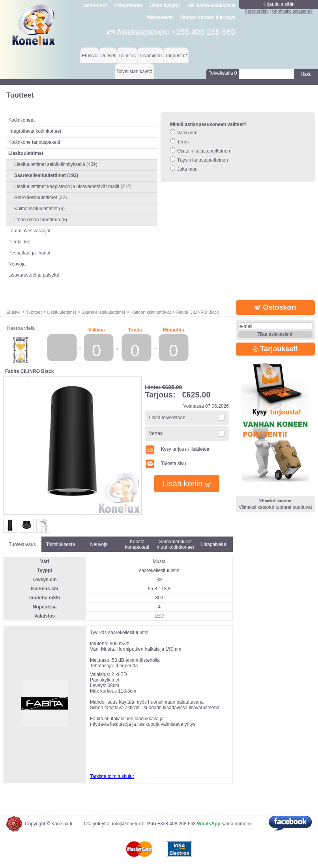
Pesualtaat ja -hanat (29, 253)
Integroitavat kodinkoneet (35, 131)
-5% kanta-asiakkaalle (211, 6)
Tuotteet (34, 312)
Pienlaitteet (20, 242)
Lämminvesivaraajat (29, 231)
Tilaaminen (150, 56)
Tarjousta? (176, 56)
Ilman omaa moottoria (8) (41, 220)
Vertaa (156, 433)
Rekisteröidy (257, 11)
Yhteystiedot (128, 6)
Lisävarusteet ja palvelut (34, 275)
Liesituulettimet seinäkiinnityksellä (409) (56, 164)
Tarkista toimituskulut (112, 776)
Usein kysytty (165, 6)
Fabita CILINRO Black (198, 312)
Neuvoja (17, 264)
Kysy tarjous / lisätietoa (177, 449)
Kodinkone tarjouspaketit (34, 142)
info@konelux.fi (128, 824)
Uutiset (108, 56)
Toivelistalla (223, 73)
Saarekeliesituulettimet (103, 312)
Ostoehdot (95, 6)
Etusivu (89, 56)
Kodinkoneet (22, 120)
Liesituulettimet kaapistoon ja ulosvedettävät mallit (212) (73, 186)
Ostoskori (275, 307)
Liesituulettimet (61, 312)
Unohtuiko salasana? (292, 11)
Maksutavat (160, 17)
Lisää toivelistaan (167, 418)
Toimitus (127, 56)
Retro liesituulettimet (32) (40, 198)
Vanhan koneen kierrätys (208, 17)
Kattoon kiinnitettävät (151, 312)
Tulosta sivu (165, 463)
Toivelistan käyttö (134, 72)
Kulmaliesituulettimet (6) (39, 209)
